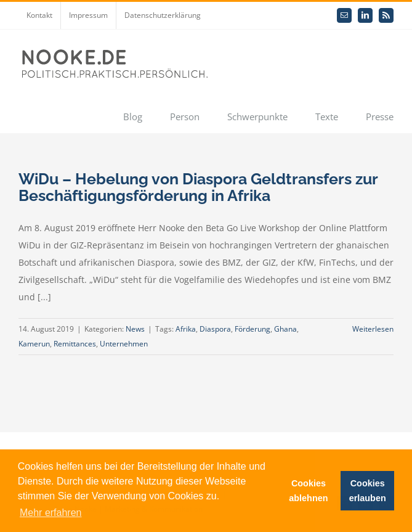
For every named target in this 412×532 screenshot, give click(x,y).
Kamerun (34, 344)
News (135, 329)
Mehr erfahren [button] (51, 513)
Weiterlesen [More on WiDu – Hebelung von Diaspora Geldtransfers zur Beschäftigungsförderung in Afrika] (373, 329)
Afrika (186, 329)
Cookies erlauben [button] (368, 491)
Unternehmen (124, 344)
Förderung (252, 329)
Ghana (285, 329)
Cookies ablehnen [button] (308, 491)
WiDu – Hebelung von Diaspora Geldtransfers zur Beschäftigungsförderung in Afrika (198, 187)
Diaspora (215, 329)
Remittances (75, 344)
